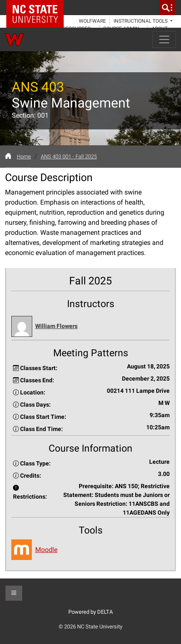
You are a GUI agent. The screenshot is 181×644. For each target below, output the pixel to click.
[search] (167, 8)
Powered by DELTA (90, 612)
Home (24, 156)
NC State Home (38, 8)
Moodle (46, 550)
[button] (90, 327)
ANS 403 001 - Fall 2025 (69, 156)
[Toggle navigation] (164, 39)
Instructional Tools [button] (141, 21)
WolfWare (92, 21)
